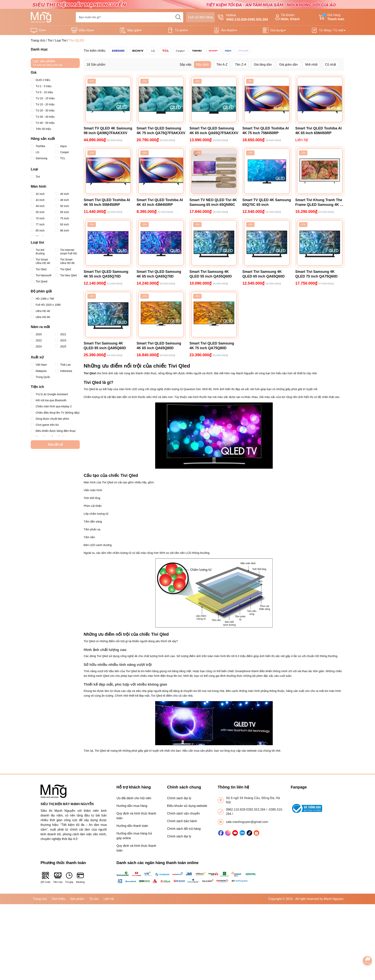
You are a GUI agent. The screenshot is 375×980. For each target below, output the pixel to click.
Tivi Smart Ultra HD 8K (65, 261)
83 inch (62, 224)
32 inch (38, 194)
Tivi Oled (39, 269)
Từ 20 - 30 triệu (43, 110)
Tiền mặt (58, 877)
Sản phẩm (77, 899)
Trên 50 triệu (41, 129)
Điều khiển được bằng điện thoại (53, 431)
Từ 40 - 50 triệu (43, 123)
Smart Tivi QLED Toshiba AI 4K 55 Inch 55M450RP (107, 202)
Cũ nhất (331, 65)
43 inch (38, 200)
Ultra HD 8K (41, 317)
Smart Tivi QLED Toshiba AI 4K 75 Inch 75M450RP (266, 131)
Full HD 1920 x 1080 (46, 305)
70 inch (38, 218)
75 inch (62, 218)
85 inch (38, 231)
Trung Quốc (40, 377)
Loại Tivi (61, 40)
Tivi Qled (63, 269)
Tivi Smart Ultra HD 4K (41, 261)
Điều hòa (85, 30)
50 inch (62, 206)
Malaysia (39, 371)
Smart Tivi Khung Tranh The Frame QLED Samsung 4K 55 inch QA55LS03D (320, 203)
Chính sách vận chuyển (183, 813)
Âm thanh (228, 30)
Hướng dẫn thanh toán (132, 826)
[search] (178, 17)
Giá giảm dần (288, 65)
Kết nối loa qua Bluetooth (49, 400)
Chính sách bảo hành (182, 821)
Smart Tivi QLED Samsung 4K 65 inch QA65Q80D (159, 346)
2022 (36, 340)
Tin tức (94, 899)
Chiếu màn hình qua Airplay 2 (51, 406)
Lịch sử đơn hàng (200, 17)
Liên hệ (109, 899)
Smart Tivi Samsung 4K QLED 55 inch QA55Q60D (211, 274)
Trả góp (69, 877)
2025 (61, 346)
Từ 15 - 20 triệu (43, 104)
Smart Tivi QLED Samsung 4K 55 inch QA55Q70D (106, 274)
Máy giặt (133, 30)
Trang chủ (38, 40)
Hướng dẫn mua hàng (132, 806)
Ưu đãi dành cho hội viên (134, 798)
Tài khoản (287, 17)
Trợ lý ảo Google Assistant (49, 394)
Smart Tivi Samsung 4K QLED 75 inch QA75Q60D (316, 274)
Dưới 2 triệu (40, 80)
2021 (61, 334)
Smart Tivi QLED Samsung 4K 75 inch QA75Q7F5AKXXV (161, 131)
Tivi (41, 30)
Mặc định (202, 65)
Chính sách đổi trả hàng (184, 829)
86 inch (62, 231)
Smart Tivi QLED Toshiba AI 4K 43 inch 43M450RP (160, 202)
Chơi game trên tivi (45, 425)
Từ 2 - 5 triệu (41, 86)
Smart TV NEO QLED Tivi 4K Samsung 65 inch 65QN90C (213, 202)
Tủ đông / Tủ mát (331, 30)
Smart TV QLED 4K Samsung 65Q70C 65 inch (267, 202)
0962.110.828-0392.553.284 (246, 810)
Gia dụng (277, 30)
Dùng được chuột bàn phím (50, 419)
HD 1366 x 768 (42, 299)
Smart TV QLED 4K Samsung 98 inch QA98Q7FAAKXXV (108, 131)
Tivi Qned (39, 281)
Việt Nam (39, 365)
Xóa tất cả (55, 444)
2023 (61, 340)
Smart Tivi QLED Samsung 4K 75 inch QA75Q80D (212, 346)
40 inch (62, 194)
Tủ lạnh (180, 30)
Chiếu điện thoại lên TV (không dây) (55, 413)
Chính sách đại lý (179, 798)
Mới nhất (311, 65)
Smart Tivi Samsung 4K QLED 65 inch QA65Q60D (264, 274)
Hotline (243, 18)
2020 (36, 334)
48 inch (62, 200)
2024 (36, 346)
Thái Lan (63, 365)
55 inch (38, 212)
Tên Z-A (241, 65)
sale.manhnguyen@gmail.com (247, 822)
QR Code (45, 877)
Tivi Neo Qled (66, 275)
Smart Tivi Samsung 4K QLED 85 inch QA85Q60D (105, 346)
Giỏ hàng (332, 17)
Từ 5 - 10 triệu (42, 92)
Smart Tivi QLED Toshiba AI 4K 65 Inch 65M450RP (318, 131)
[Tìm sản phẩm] (130, 17)
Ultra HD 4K (41, 311)
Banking (80, 877)
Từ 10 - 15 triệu (43, 98)
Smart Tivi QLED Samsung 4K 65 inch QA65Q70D (159, 274)
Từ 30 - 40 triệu (43, 117)
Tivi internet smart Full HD (66, 252)
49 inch (38, 206)
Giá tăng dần (263, 65)
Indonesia (64, 371)
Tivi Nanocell (41, 275)
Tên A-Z (222, 65)
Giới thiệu (58, 899)
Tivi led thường (39, 252)
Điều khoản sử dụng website (187, 806)
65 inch (62, 212)
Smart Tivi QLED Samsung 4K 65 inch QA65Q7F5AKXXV (214, 131)
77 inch (38, 224)
